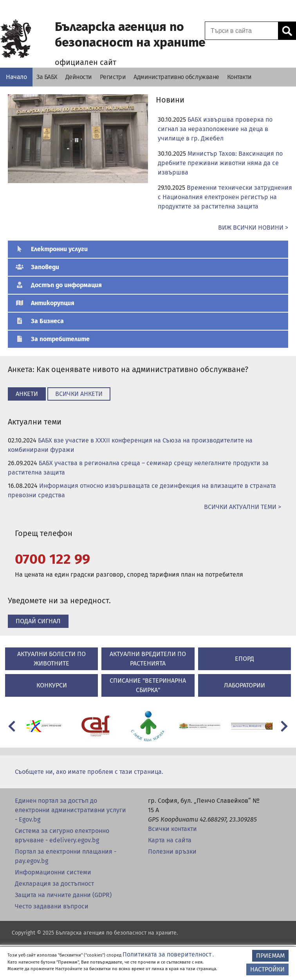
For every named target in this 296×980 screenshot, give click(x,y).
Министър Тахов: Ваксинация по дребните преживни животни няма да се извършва (220, 163)
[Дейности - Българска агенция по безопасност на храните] (79, 77)
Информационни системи (53, 872)
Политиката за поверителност (167, 954)
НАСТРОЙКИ (267, 969)
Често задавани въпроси (52, 906)
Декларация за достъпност (54, 884)
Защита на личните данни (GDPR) (63, 895)
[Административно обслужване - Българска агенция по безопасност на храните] (176, 77)
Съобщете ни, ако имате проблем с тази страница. (89, 772)
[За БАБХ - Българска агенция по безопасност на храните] (47, 77)
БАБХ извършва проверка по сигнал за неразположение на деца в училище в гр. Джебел (215, 129)
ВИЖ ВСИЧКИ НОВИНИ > (253, 227)
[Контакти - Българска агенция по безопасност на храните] (239, 77)
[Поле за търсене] (240, 31)
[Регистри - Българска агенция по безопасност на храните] (113, 77)
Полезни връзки (172, 851)
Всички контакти (172, 829)
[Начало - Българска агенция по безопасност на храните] (16, 77)
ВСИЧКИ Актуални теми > (243, 507)
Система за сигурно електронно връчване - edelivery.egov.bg (62, 835)
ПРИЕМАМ (270, 956)
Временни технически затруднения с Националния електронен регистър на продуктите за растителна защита (225, 197)
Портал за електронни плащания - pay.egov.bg (66, 856)
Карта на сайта (170, 840)
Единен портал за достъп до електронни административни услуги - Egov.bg (70, 810)
